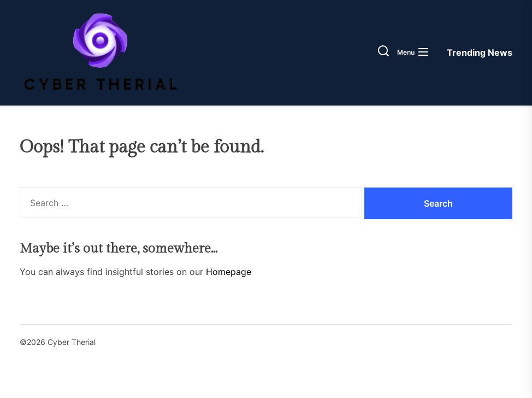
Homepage (229, 272)
